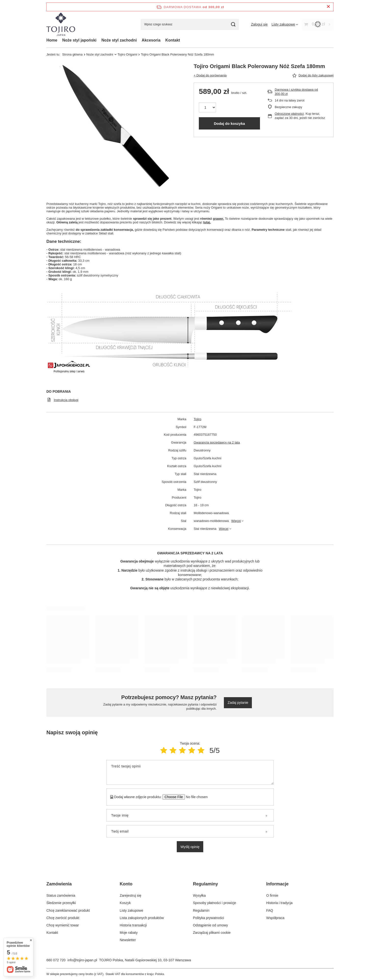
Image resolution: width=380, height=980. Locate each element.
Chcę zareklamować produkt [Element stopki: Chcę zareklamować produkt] (68, 910)
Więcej (236, 521)
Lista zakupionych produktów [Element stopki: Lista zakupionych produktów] (142, 918)
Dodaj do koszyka (229, 123)
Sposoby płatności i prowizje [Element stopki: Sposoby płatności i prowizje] (215, 903)
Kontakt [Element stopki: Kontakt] (52, 933)
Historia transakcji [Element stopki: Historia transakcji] (133, 925)
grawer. (218, 219)
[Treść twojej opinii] (190, 772)
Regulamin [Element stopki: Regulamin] (201, 910)
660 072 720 (56, 960)
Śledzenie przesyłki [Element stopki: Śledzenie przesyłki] (61, 903)
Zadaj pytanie (238, 703)
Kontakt (173, 40)
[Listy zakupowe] (285, 24)
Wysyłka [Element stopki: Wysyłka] (199, 895)
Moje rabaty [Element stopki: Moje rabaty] (129, 933)
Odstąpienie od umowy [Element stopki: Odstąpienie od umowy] (210, 925)
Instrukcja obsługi (66, 400)
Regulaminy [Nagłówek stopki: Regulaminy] (205, 884)
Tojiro (197, 419)
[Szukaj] (233, 24)
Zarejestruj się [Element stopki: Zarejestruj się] (131, 895)
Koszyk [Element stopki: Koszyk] (125, 903)
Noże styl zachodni (119, 40)
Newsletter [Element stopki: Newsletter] (128, 940)
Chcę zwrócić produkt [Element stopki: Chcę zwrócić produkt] (63, 918)
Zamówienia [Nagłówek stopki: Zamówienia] (59, 884)
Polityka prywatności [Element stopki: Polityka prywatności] (209, 918)
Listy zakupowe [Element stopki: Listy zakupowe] (132, 910)
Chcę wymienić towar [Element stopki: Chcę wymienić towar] (63, 925)
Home (52, 40)
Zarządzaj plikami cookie (212, 933)
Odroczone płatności (289, 114)
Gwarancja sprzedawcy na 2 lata (217, 442)
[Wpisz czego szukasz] (190, 24)
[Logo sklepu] (61, 24)
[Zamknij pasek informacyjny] (328, 7)
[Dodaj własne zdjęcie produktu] (195, 797)
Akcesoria (151, 40)
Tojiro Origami (127, 54)
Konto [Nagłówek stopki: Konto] (126, 884)
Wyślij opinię (190, 847)
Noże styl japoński (79, 40)
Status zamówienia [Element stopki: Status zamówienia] (61, 895)
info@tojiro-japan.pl (82, 960)
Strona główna (72, 54)
